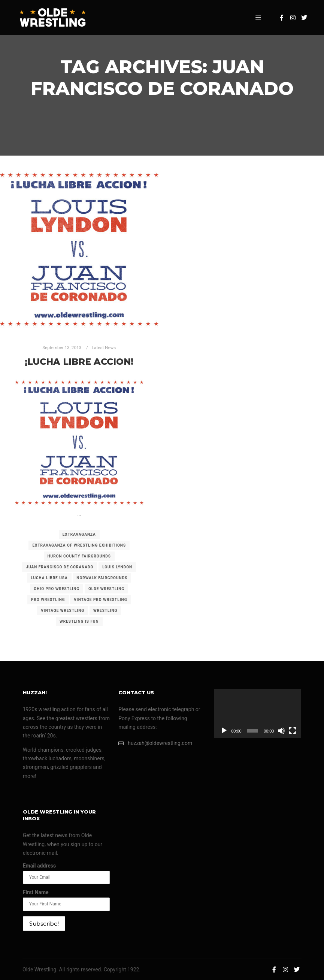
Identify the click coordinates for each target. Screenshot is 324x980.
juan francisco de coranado (60, 567)
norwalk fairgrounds (102, 578)
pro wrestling (48, 600)
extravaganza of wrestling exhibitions (79, 545)
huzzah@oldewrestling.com (155, 743)
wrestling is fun (79, 621)
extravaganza (79, 534)
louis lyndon (117, 567)
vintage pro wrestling (100, 600)
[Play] (224, 731)
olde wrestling (106, 589)
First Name (36, 892)
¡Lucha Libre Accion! (79, 362)
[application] (258, 714)
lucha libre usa (49, 578)
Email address (40, 866)
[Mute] (281, 731)
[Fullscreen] (293, 731)
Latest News (104, 348)
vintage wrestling (63, 611)
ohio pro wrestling (57, 589)
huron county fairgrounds (79, 556)
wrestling (105, 611)
